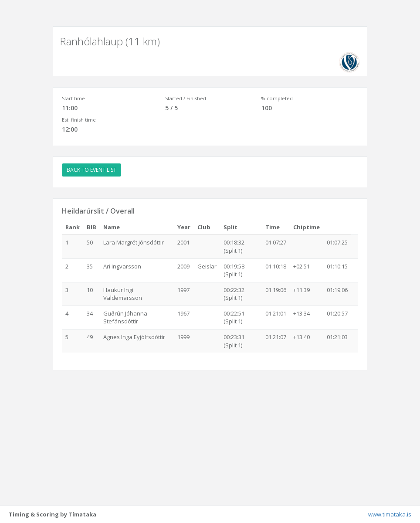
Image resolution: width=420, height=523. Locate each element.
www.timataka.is (390, 514)
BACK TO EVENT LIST (91, 170)
